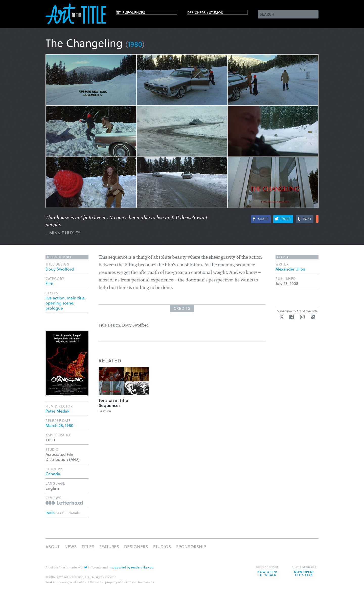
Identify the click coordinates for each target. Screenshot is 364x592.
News (71, 547)
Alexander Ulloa (290, 269)
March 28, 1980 (59, 425)
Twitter (282, 317)
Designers (136, 547)
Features (109, 547)
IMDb (50, 513)
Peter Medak (57, 411)
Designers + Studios (214, 14)
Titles (88, 547)
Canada (53, 474)
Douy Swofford (60, 269)
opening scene (59, 303)
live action (55, 298)
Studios (162, 547)
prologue (54, 308)
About (52, 547)
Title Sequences (138, 14)
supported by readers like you (132, 567)
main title (76, 298)
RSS (313, 317)
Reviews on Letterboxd (64, 503)
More (317, 219)
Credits (182, 308)
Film (49, 283)
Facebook (292, 317)
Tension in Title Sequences (113, 403)
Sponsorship (191, 547)
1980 (135, 44)
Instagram (302, 317)
